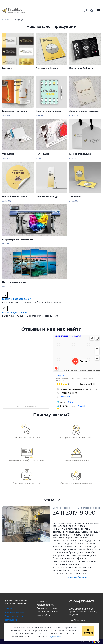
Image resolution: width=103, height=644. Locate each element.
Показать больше (77, 577)
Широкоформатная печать (18, 239)
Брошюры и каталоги (15, 111)
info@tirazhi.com (78, 620)
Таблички (75, 197)
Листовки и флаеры (47, 68)
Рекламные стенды (47, 197)
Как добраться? (45, 605)
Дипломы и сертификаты (84, 111)
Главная (6, 20)
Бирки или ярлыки (80, 154)
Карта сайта (43, 615)
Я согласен (89, 631)
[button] (92, 11)
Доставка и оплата (47, 608)
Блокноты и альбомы (48, 111)
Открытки (8, 154)
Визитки (7, 68)
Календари (42, 154)
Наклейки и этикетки (15, 197)
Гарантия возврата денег (16, 299)
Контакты (42, 601)
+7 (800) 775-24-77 (81, 601)
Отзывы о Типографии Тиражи (26, 407)
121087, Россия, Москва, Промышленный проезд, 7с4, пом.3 (83, 612)
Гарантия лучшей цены (15, 313)
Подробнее (55, 637)
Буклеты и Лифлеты (81, 68)
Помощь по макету (47, 612)
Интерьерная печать (14, 282)
